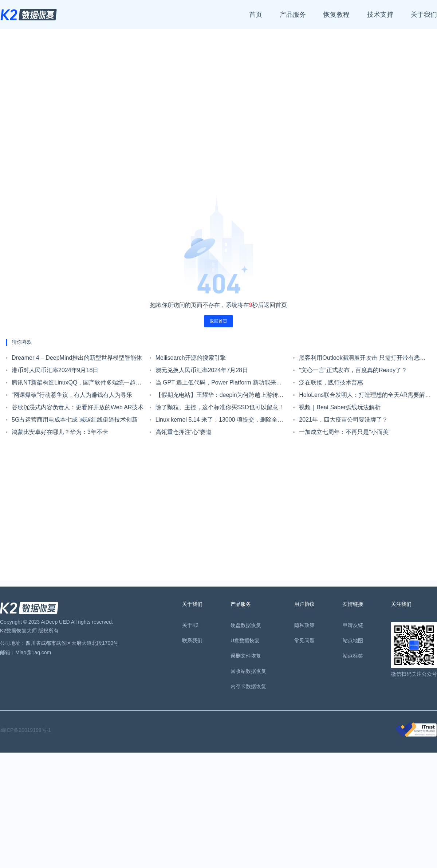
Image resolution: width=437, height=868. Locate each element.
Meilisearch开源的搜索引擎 (191, 358)
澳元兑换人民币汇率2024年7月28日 (202, 370)
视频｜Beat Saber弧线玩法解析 (340, 407)
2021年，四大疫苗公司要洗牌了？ (343, 420)
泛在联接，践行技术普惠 (331, 382)
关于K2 (190, 625)
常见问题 (304, 640)
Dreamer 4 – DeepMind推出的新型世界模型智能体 (77, 358)
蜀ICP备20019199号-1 (25, 730)
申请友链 (353, 625)
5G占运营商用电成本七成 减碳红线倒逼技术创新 (75, 420)
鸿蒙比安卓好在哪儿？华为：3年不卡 (60, 432)
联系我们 (192, 640)
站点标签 (353, 656)
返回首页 (219, 321)
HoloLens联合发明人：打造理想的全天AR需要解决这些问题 (365, 396)
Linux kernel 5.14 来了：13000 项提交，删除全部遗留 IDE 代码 (219, 421)
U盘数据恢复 (245, 640)
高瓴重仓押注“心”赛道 (184, 432)
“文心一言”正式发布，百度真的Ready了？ (353, 370)
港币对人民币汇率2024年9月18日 (55, 370)
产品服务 (293, 15)
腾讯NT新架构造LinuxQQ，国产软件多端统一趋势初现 (76, 384)
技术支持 (380, 15)
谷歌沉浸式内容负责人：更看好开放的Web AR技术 (78, 407)
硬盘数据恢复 (246, 625)
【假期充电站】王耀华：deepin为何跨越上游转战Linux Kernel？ (220, 396)
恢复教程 (336, 15)
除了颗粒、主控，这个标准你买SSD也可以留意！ (220, 407)
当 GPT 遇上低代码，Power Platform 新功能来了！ (216, 384)
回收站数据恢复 (248, 671)
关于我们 (424, 15)
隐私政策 (304, 625)
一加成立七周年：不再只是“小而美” (345, 432)
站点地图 (353, 640)
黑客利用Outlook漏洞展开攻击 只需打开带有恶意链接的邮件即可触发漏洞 (362, 359)
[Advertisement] (68, 115)
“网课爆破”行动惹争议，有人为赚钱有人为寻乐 (72, 395)
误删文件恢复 (246, 656)
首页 (256, 15)
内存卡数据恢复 (248, 686)
